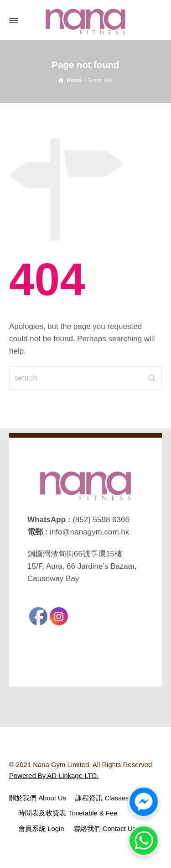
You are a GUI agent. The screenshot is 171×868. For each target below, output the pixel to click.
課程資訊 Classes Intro (110, 798)
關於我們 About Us (38, 798)
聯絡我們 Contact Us (105, 829)
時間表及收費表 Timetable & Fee (68, 813)
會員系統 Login (41, 829)
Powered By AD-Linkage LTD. (54, 776)
